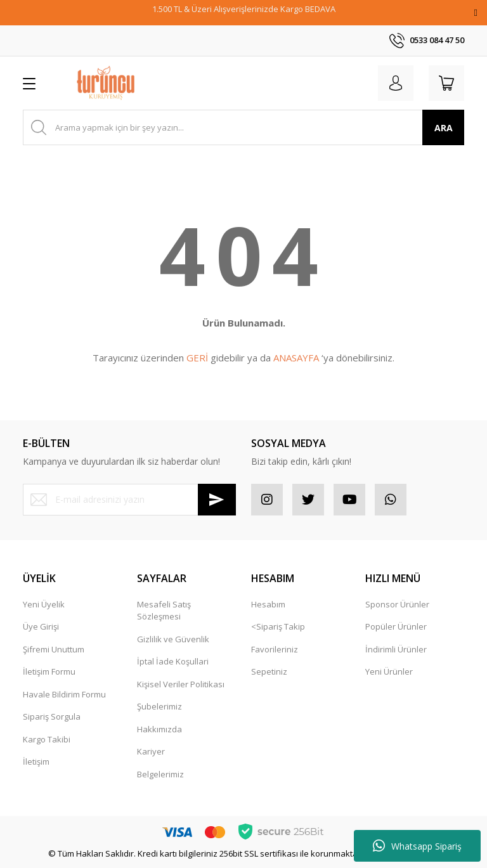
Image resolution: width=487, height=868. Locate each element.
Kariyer (151, 751)
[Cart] (446, 83)
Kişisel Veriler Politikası (181, 684)
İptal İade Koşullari (173, 661)
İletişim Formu (49, 671)
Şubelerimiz (159, 706)
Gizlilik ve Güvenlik (173, 639)
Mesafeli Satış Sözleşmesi (164, 611)
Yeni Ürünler (389, 671)
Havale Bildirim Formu (64, 694)
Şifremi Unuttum (54, 649)
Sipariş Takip (281, 626)
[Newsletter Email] (129, 500)
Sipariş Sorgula (52, 716)
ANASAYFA (296, 358)
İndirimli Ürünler (396, 649)
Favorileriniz (275, 649)
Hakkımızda (159, 729)
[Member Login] (396, 83)
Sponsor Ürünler (397, 604)
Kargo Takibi (47, 739)
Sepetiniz (269, 671)
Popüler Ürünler (396, 626)
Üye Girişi (41, 626)
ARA (444, 128)
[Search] (243, 127)
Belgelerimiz (160, 774)
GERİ (197, 358)
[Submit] (217, 500)
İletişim (36, 761)
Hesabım (268, 604)
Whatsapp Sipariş (417, 846)
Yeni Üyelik (44, 604)
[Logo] (106, 83)
